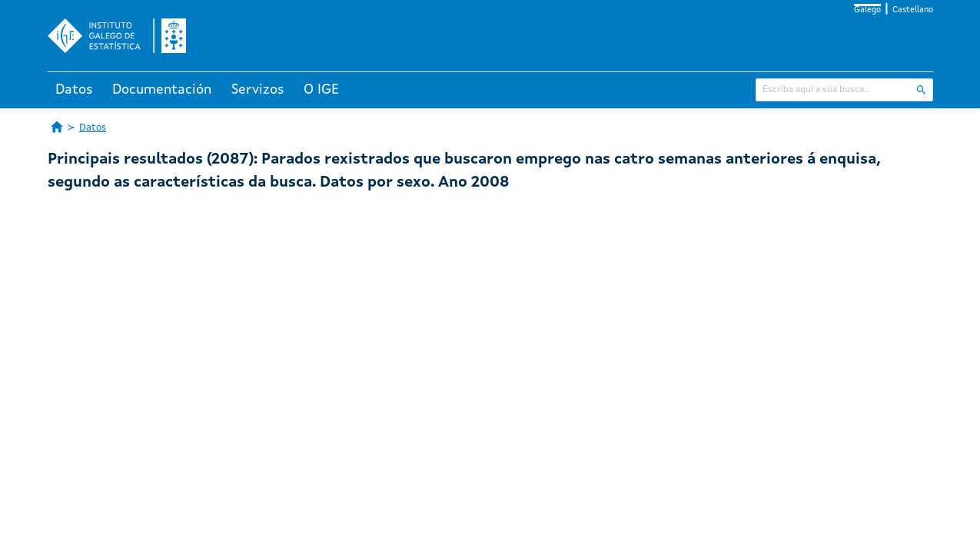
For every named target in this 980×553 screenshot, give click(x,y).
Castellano (913, 10)
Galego (867, 10)
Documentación (162, 90)
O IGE (321, 90)
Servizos (258, 90)
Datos (74, 90)
